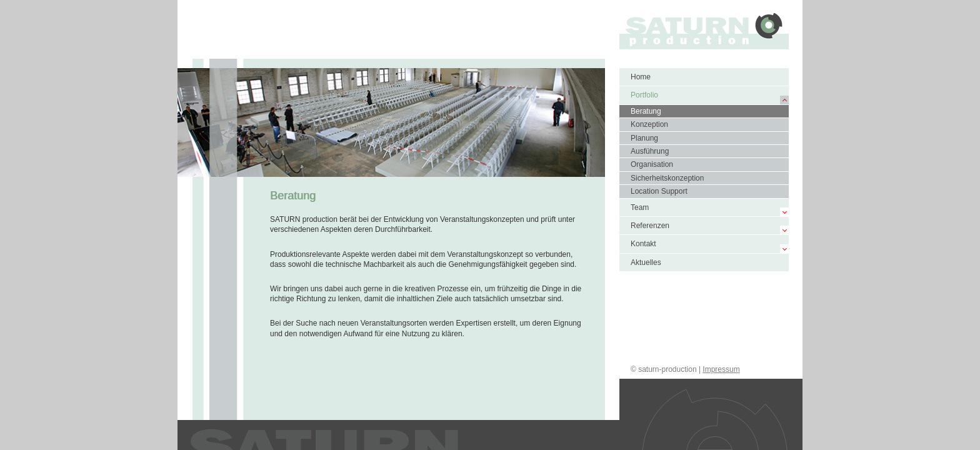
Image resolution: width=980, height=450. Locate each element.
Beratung (646, 111)
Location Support (659, 191)
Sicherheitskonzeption (667, 178)
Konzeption (649, 124)
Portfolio (644, 95)
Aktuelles (646, 262)
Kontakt (643, 244)
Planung (644, 138)
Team (640, 207)
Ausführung (650, 151)
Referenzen (650, 226)
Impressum (721, 369)
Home (641, 77)
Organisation (652, 164)
